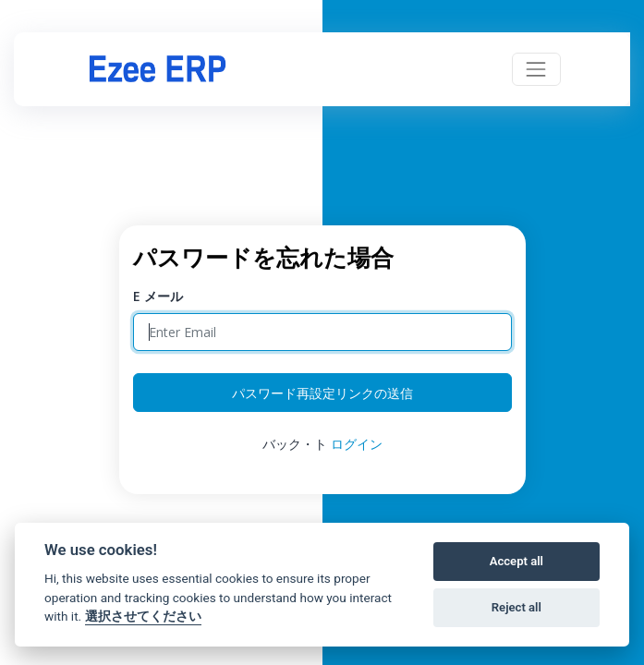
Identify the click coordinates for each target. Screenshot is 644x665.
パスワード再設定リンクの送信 (322, 393)
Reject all (516, 607)
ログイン (357, 444)
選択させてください (143, 616)
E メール (158, 296)
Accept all (516, 561)
